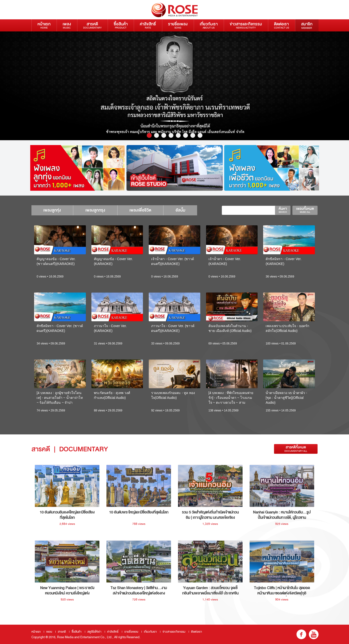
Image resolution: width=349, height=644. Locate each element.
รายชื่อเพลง (178, 25)
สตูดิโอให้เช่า (94, 632)
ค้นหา (283, 210)
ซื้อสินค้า (121, 25)
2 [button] (156, 135)
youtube (314, 634)
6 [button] (186, 135)
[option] (174, 86)
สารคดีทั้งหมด (296, 449)
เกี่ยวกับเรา (209, 25)
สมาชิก (307, 25)
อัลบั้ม (181, 210)
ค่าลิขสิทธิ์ (148, 25)
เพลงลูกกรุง (96, 210)
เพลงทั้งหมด (305, 210)
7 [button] (193, 135)
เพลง (67, 25)
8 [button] (200, 135)
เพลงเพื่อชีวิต (141, 210)
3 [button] (164, 135)
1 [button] (149, 135)
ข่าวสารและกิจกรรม (246, 25)
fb (301, 634)
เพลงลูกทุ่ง (52, 210)
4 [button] (171, 135)
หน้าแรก (44, 25)
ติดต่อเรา (282, 25)
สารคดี (92, 25)
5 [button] (178, 135)
